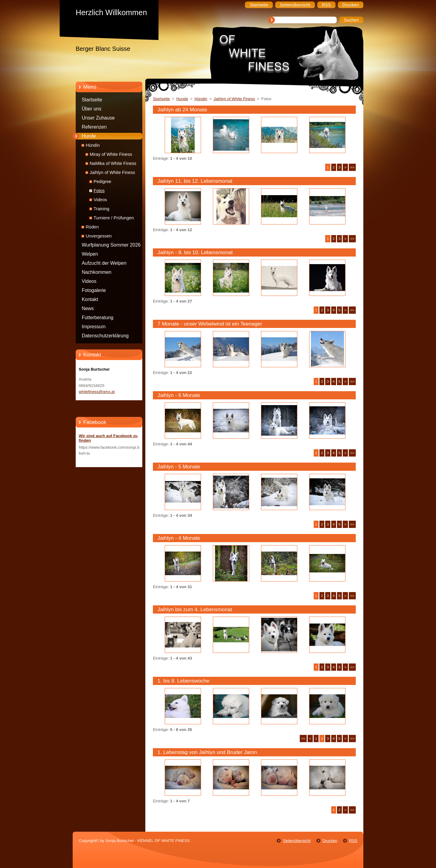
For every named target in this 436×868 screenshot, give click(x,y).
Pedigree (102, 182)
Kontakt (90, 299)
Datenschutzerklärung (105, 336)
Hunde (89, 136)
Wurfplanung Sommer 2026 (111, 245)
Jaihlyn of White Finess (112, 172)
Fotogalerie (94, 290)
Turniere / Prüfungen (114, 218)
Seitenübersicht (297, 841)
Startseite (92, 100)
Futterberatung (97, 318)
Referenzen (94, 127)
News (88, 308)
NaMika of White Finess (113, 163)
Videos (100, 200)
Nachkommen (97, 272)
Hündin (93, 145)
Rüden (92, 227)
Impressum (94, 327)
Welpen (90, 254)
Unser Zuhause (98, 118)
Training (101, 209)
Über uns (92, 109)
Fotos (99, 191)
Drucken (330, 841)
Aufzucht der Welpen (104, 263)
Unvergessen (99, 236)
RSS (353, 841)
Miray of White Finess (111, 154)
